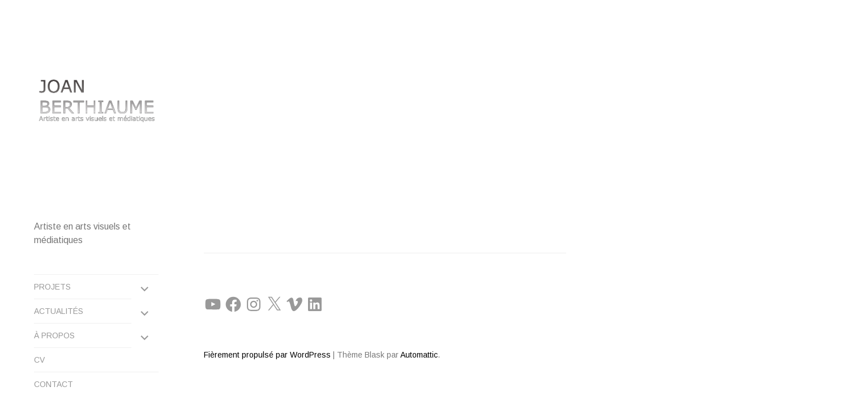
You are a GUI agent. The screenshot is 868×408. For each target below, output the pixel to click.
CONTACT (54, 377)
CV (39, 352)
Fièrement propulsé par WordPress (267, 314)
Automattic (419, 314)
